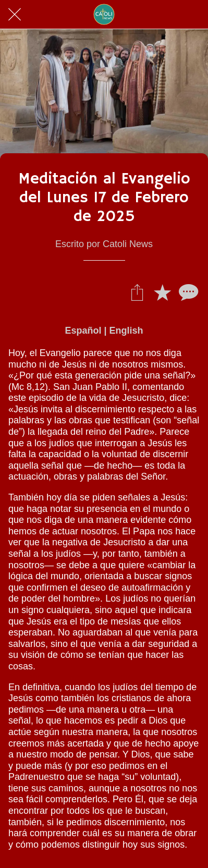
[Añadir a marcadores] (162, 292)
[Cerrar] (15, 15)
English (126, 331)
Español (83, 331)
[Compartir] (137, 292)
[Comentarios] (187, 292)
